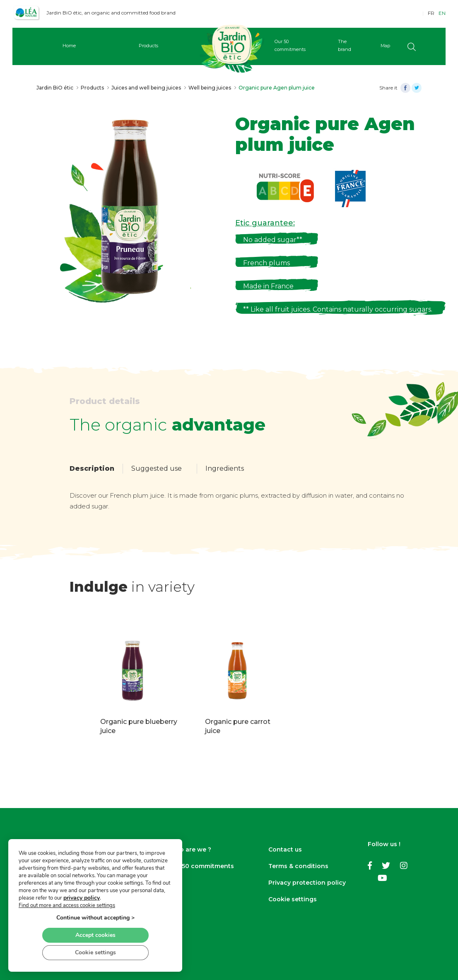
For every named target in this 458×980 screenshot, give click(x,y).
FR (431, 13)
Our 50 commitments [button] (290, 45)
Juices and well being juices (146, 88)
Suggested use (157, 468)
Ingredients (225, 468)
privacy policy (82, 898)
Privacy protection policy (307, 883)
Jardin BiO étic (55, 88)
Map (385, 46)
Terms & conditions (298, 866)
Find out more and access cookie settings (67, 905)
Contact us (285, 849)
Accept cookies (95, 935)
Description (92, 468)
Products (92, 88)
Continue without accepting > (95, 918)
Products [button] (148, 46)
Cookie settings (293, 899)
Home (69, 46)
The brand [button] (345, 45)
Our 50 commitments (201, 866)
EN (442, 13)
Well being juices (210, 88)
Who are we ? (190, 849)
